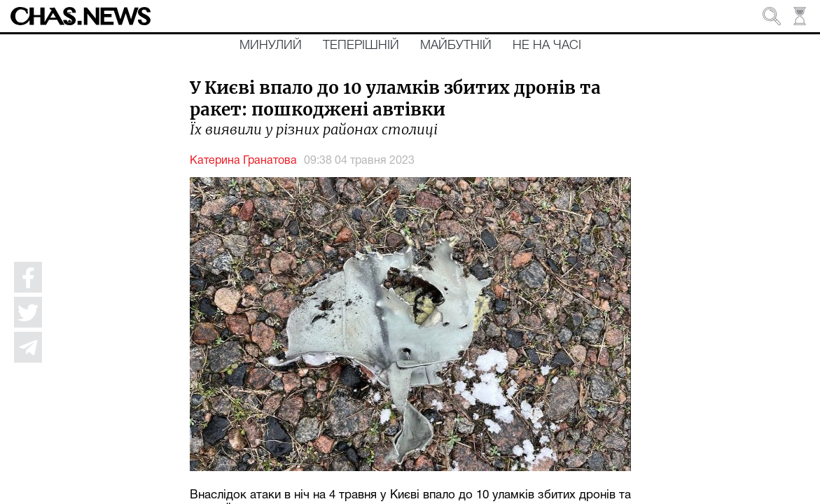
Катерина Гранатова (243, 161)
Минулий (271, 45)
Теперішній (361, 45)
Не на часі (547, 45)
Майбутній (456, 45)
